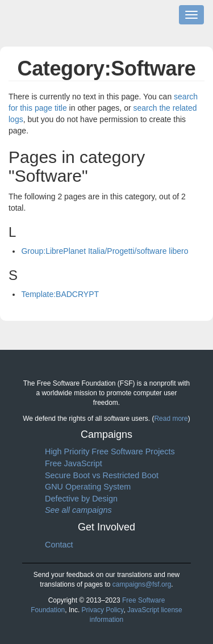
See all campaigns (78, 510)
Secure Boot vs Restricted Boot (102, 475)
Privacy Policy (103, 610)
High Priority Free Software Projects (110, 451)
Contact (59, 545)
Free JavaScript (74, 463)
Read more (171, 419)
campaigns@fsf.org (142, 584)
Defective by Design (81, 499)
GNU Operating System (88, 487)
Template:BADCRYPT (60, 294)
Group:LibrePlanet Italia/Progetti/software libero (105, 251)
